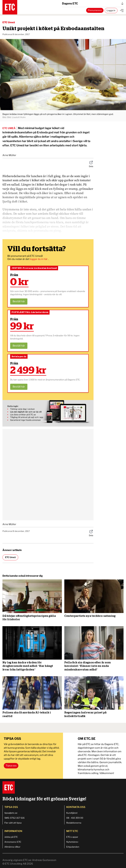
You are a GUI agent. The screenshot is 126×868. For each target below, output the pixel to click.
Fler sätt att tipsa (13, 823)
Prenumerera (95, 10)
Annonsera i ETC (13, 842)
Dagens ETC (93, 3)
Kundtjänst (72, 813)
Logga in (111, 10)
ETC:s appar (72, 837)
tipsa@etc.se (11, 813)
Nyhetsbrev (72, 842)
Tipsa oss (11, 766)
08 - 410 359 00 (75, 818)
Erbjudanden (73, 847)
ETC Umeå (9, 22)
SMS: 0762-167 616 (15, 818)
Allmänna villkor (12, 847)
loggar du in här (39, 259)
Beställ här (19, 301)
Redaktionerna (74, 823)
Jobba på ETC (11, 837)
